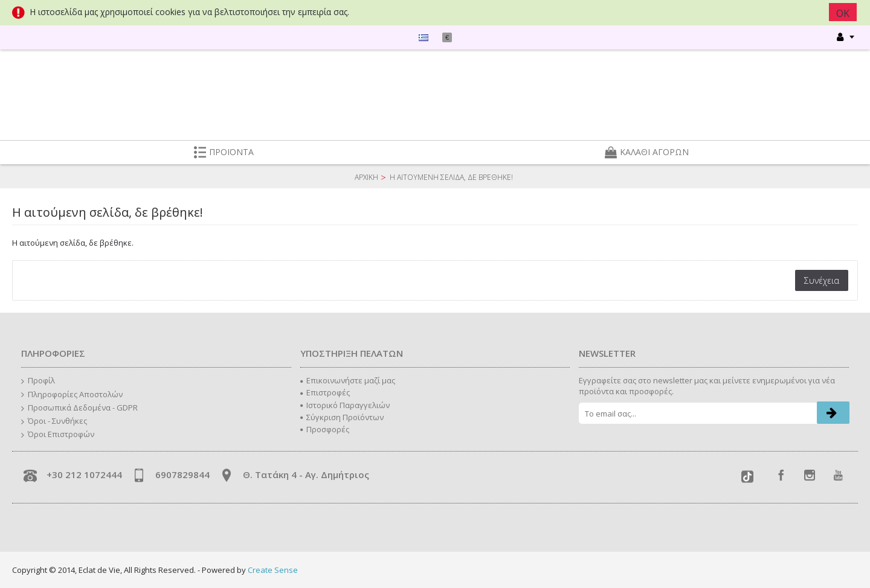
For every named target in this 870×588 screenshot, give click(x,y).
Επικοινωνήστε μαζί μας (348, 380)
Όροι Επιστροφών (58, 435)
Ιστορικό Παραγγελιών (345, 405)
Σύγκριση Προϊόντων (342, 417)
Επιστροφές (325, 392)
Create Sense (273, 570)
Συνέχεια (822, 280)
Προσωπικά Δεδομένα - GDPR (79, 408)
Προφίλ (38, 381)
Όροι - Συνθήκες (54, 421)
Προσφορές (325, 429)
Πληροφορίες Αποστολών (72, 395)
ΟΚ (844, 13)
